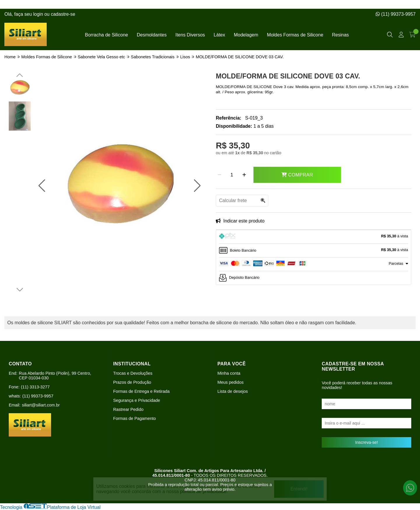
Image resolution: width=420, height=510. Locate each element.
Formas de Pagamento (134, 418)
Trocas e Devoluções (133, 373)
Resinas (340, 35)
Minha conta (229, 373)
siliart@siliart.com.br (41, 405)
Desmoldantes (152, 35)
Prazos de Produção (132, 382)
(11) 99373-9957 (396, 14)
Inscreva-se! (366, 442)
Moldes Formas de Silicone (295, 35)
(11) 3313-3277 (35, 387)
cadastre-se (63, 14)
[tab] (314, 237)
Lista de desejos (233, 391)
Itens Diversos (190, 35)
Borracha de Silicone (106, 35)
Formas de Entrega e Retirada (141, 391)
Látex (219, 35)
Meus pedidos (231, 382)
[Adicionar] (244, 175)
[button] (42, 186)
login (39, 14)
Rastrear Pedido (128, 409)
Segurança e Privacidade (137, 400)
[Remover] (219, 175)
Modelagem (246, 35)
